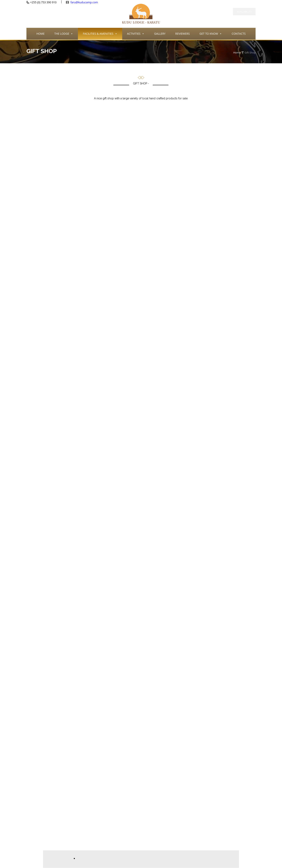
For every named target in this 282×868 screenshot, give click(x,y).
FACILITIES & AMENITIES (100, 34)
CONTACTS (239, 34)
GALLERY (160, 34)
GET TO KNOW (211, 34)
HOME (41, 34)
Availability (244, 12)
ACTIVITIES (136, 34)
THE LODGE (64, 34)
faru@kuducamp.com (84, 2)
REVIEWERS (182, 34)
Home (237, 53)
